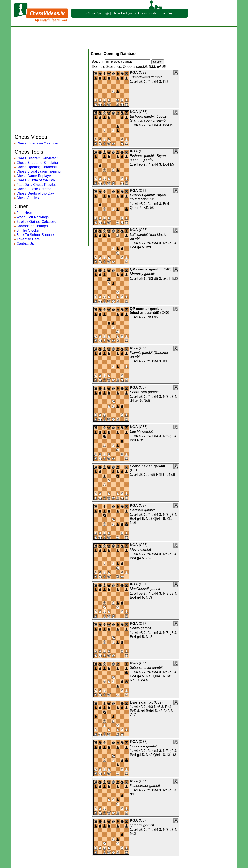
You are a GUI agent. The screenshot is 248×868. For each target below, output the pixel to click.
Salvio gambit (141, 628)
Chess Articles (28, 198)
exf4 (155, 82)
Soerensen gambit (144, 392)
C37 (143, 230)
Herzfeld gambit (142, 510)
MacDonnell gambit (145, 589)
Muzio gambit (141, 549)
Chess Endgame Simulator (37, 163)
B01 (134, 470)
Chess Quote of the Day (35, 193)
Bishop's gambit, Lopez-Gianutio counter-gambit (149, 118)
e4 (136, 82)
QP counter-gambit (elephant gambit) (146, 311)
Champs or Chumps (32, 226)
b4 (143, 711)
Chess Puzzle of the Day (155, 13)
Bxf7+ (150, 247)
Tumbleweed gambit (146, 77)
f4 (149, 82)
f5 (172, 125)
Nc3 (149, 597)
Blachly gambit (141, 431)
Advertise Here (28, 239)
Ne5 (147, 401)
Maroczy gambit (142, 274)
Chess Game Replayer (34, 176)
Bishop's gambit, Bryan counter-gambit (148, 158)
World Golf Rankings (33, 217)
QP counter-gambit (146, 269)
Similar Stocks (28, 230)
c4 (168, 475)
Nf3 (166, 243)
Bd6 (175, 279)
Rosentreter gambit (145, 786)
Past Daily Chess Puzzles (37, 185)
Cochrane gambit (143, 746)
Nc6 (140, 440)
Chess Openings (98, 13)
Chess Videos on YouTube (37, 143)
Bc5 (133, 711)
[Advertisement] (124, 38)
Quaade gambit (142, 825)
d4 (132, 401)
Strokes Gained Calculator (37, 222)
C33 (143, 72)
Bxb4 (150, 711)
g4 (139, 247)
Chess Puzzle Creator (34, 189)
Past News (25, 213)
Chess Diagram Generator (37, 158)
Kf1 (146, 208)
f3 (148, 680)
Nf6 (159, 475)
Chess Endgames (124, 13)
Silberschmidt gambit (146, 668)
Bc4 (166, 125)
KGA (134, 72)
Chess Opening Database (37, 167)
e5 (141, 82)
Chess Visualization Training (39, 171)
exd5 (167, 279)
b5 (172, 164)
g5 (171, 243)
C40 (167, 269)
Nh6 (133, 680)
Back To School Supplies (36, 235)
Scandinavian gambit (148, 466)
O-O (149, 558)
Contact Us (25, 244)
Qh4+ (134, 208)
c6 (173, 475)
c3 (161, 711)
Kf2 (166, 82)
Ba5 (167, 711)
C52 (158, 702)
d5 (156, 279)
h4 (165, 361)
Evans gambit (141, 702)
